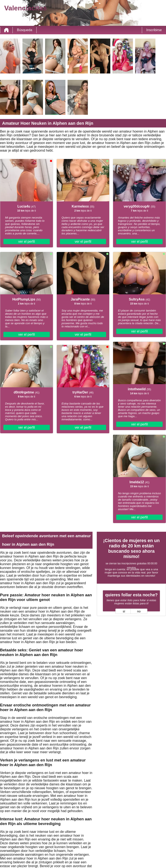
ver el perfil (26, 242)
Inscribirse (154, 30)
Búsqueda (25, 30)
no (139, 611)
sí (124, 611)
